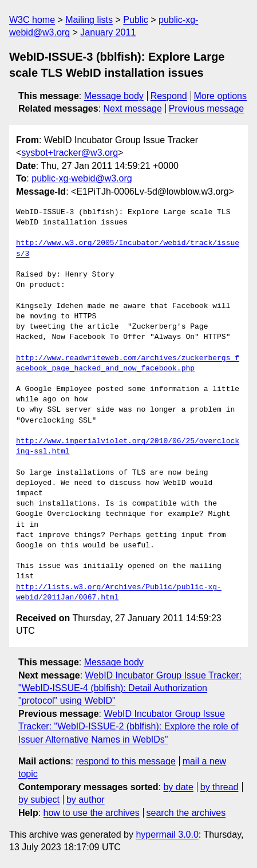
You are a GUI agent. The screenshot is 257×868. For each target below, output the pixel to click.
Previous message (207, 108)
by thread (220, 787)
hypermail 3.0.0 (167, 835)
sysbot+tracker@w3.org (70, 153)
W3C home (32, 20)
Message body (114, 96)
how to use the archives (92, 813)
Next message (133, 108)
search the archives (186, 813)
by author (86, 800)
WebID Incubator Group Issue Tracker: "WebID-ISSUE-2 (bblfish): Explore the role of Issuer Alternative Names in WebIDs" (128, 727)
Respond (169, 96)
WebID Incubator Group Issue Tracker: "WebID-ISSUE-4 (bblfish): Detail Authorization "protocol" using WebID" (130, 688)
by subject (39, 800)
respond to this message (125, 761)
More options (221, 96)
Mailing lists (89, 20)
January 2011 (108, 32)
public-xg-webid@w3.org (82, 178)
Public (136, 20)
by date (178, 787)
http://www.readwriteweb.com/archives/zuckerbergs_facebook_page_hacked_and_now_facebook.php (128, 364)
